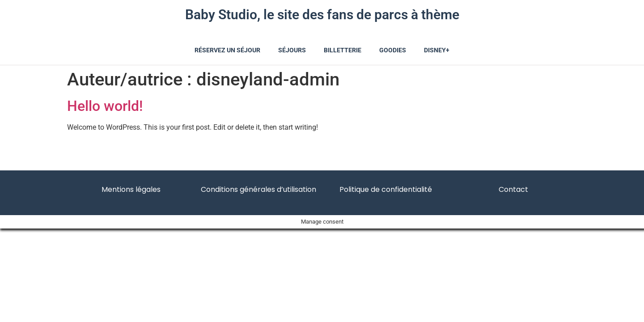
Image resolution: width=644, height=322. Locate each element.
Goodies (393, 50)
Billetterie (343, 50)
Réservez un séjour (227, 50)
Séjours (292, 50)
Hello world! (105, 106)
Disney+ (437, 50)
